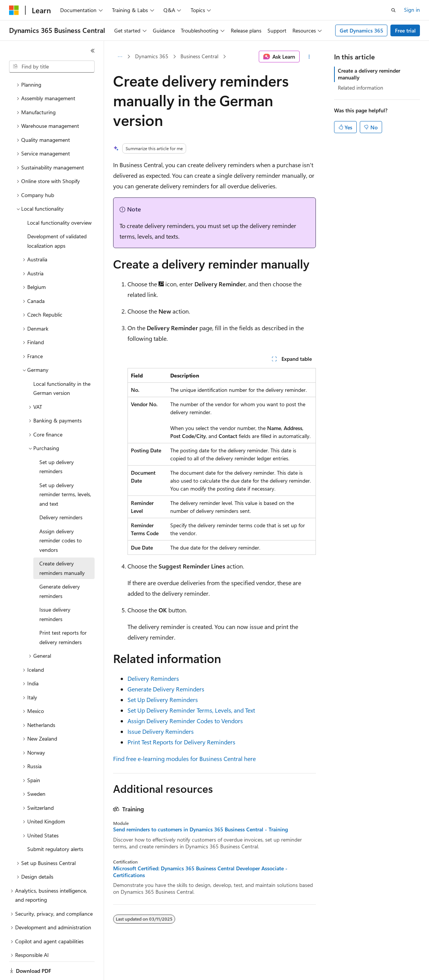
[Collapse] (93, 51)
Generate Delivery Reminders (166, 689)
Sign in (412, 10)
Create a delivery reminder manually (369, 74)
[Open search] (393, 10)
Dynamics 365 (152, 56)
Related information (361, 88)
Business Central (199, 56)
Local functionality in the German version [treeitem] (62, 362)
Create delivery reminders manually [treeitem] (62, 542)
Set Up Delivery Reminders (163, 700)
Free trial (405, 30)
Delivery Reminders (153, 678)
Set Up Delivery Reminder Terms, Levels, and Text (191, 710)
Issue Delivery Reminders (161, 731)
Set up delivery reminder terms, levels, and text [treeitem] (65, 468)
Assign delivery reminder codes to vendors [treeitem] (61, 514)
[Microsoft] (14, 10)
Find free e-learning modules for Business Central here (184, 759)
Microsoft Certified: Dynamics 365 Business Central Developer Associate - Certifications (200, 872)
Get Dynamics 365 (361, 30)
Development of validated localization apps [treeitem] (57, 215)
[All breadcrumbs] (120, 57)
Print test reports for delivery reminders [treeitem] (63, 611)
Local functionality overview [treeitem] (59, 196)
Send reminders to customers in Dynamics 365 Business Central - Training (201, 829)
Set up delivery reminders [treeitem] (57, 441)
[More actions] (309, 57)
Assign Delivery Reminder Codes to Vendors (185, 721)
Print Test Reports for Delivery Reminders (181, 742)
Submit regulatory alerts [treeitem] (55, 823)
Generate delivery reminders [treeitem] (60, 565)
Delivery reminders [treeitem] (61, 491)
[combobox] (52, 67)
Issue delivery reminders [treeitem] (55, 588)
